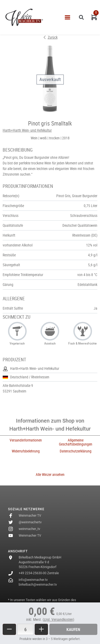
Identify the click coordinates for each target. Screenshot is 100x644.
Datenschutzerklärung (76, 451)
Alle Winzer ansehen (50, 475)
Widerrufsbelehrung (26, 451)
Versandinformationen (26, 440)
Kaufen (73, 629)
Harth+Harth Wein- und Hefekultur (27, 130)
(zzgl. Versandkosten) (58, 619)
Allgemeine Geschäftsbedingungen (76, 442)
